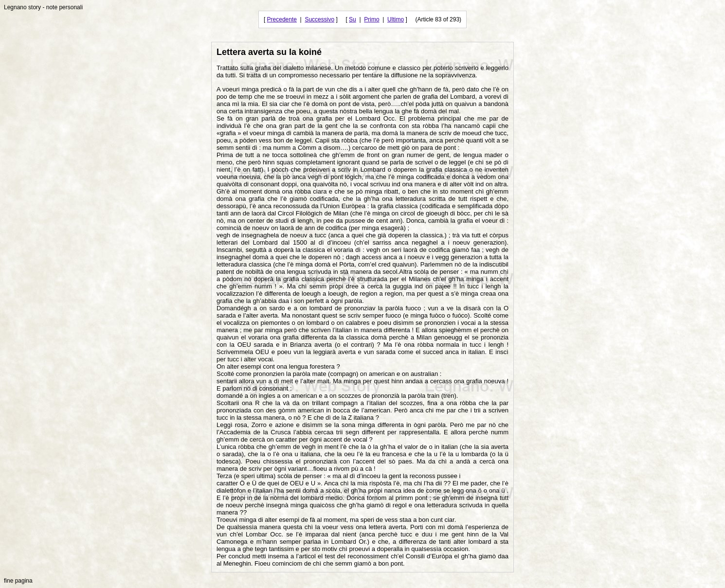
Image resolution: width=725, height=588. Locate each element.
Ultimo (396, 19)
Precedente (282, 19)
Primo (372, 19)
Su (353, 19)
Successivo (319, 19)
